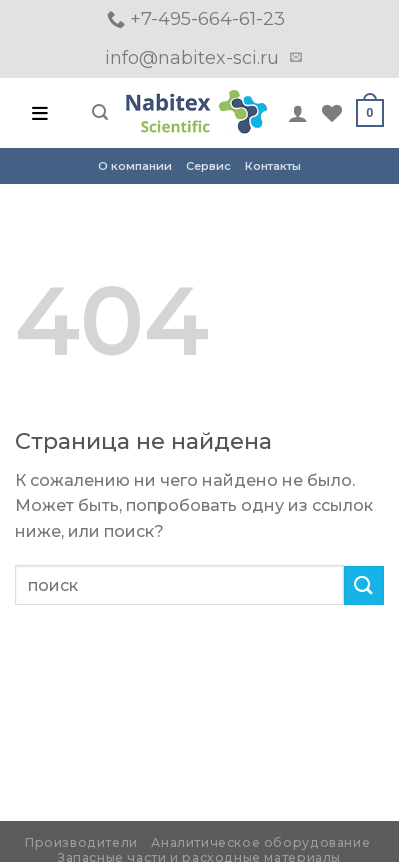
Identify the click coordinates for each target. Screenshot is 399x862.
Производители (81, 842)
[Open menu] (40, 113)
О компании (135, 166)
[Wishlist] (332, 113)
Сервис (208, 166)
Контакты (273, 166)
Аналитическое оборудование (260, 842)
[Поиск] (100, 112)
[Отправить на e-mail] (296, 58)
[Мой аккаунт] (298, 113)
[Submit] (364, 585)
